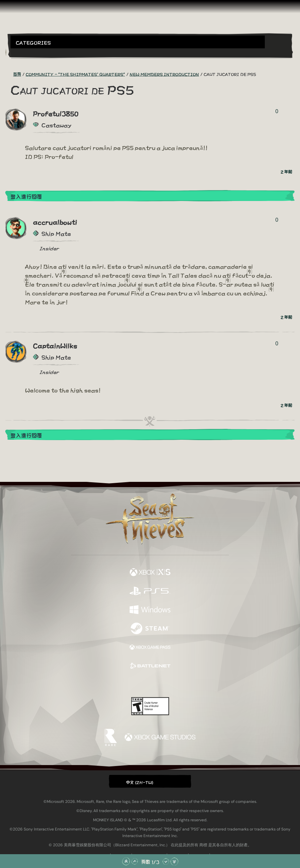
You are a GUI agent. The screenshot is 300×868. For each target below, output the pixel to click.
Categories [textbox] (33, 42)
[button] (138, 42)
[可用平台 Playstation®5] (150, 591)
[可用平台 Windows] (150, 610)
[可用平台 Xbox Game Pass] (150, 647)
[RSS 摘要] (9, 74)
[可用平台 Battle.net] (150, 666)
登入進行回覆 (26, 196)
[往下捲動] (166, 861)
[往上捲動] (135, 861)
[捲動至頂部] (126, 861)
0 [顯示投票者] (277, 111)
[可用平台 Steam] (150, 629)
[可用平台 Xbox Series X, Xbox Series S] (150, 572)
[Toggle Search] (21, 52)
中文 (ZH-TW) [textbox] (140, 782)
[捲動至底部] (174, 861)
